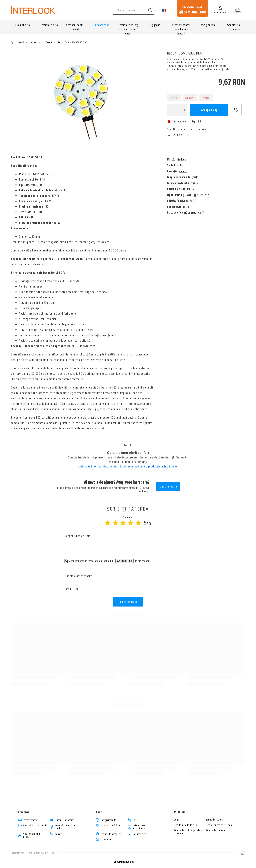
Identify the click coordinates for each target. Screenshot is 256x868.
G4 (59, 42)
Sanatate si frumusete (234, 27)
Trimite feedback (128, 602)
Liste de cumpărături (111, 826)
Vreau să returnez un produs (65, 827)
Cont (99, 812)
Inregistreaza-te (108, 820)
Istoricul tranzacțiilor (111, 834)
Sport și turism (207, 25)
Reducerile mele (141, 834)
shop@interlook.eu (124, 862)
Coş (135, 820)
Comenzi (24, 812)
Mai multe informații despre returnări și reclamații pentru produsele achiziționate (128, 466)
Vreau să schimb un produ (32, 835)
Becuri (49, 42)
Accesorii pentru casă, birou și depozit (181, 27)
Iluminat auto (22, 25)
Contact (58, 834)
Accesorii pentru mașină (75, 27)
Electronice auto (49, 25)
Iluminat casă (102, 25)
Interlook (181, 159)
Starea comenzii (31, 820)
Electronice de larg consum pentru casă (128, 27)
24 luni (183, 171)
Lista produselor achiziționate (140, 827)
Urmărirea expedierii (65, 820)
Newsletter (106, 840)
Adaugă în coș (209, 110)
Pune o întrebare (168, 486)
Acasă (22, 42)
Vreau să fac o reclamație (35, 826)
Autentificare (220, 12)
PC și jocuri (154, 25)
